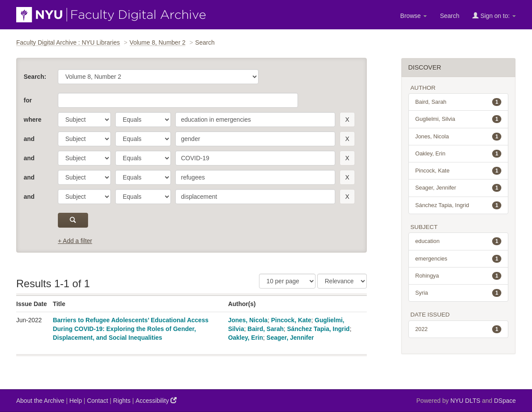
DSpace (505, 401)
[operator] (143, 120)
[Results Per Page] (287, 281)
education (459, 241)
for (28, 100)
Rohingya (459, 276)
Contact (97, 401)
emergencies (459, 259)
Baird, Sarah (266, 329)
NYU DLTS (465, 401)
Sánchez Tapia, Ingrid (318, 329)
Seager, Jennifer (290, 338)
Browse (413, 16)
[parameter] (84, 120)
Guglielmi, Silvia (459, 119)
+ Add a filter (75, 241)
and (29, 139)
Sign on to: (494, 16)
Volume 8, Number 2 (158, 42)
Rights (122, 401)
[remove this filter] (347, 120)
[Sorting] (342, 281)
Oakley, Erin (245, 338)
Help (76, 401)
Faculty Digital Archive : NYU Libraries (68, 42)
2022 (459, 329)
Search (450, 16)
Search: (35, 77)
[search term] (255, 120)
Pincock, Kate (291, 320)
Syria (459, 293)
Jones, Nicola (248, 320)
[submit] (73, 220)
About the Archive (40, 401)
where (32, 120)
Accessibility (156, 400)
